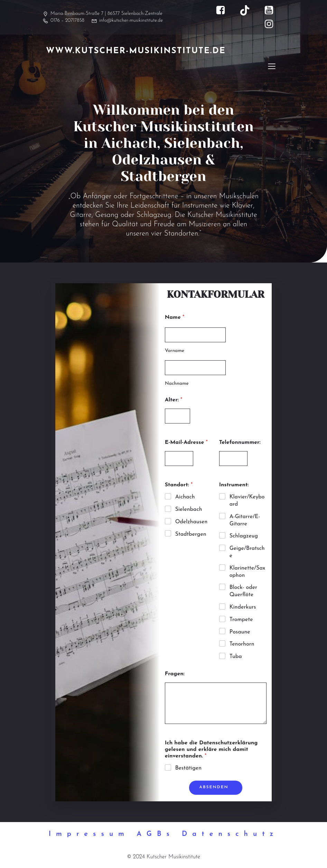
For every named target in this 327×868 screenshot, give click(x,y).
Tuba (236, 657)
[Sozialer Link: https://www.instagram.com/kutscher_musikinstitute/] (272, 24)
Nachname (177, 384)
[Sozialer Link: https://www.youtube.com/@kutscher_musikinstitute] (272, 10)
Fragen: (175, 674)
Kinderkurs (243, 608)
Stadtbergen (191, 535)
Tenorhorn (242, 645)
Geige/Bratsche (247, 552)
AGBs (156, 834)
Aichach (185, 497)
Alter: (174, 400)
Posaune (240, 632)
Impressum (89, 834)
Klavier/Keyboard (247, 501)
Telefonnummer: (240, 443)
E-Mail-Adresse (186, 443)
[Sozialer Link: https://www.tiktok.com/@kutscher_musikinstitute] (248, 10)
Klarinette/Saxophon (247, 572)
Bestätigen (188, 769)
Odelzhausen (191, 522)
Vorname (175, 351)
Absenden (214, 788)
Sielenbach (189, 510)
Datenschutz (230, 834)
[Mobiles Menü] (272, 66)
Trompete (241, 620)
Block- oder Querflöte (243, 592)
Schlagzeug (244, 536)
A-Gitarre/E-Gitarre (245, 521)
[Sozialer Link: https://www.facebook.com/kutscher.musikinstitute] (224, 10)
